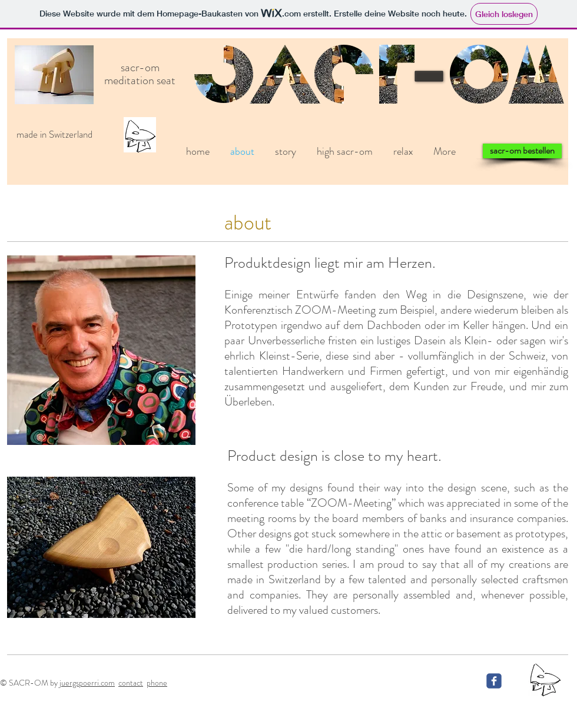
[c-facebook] (494, 681)
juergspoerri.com (87, 683)
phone (157, 683)
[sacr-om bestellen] (522, 151)
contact (131, 683)
